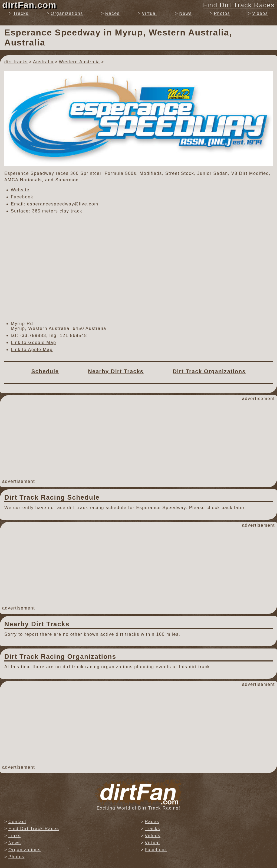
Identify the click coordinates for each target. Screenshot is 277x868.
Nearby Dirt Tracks (116, 371)
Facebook (22, 197)
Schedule (45, 371)
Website (20, 190)
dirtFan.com (29, 5)
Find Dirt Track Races (239, 5)
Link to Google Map (34, 343)
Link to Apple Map (32, 350)
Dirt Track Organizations (209, 371)
